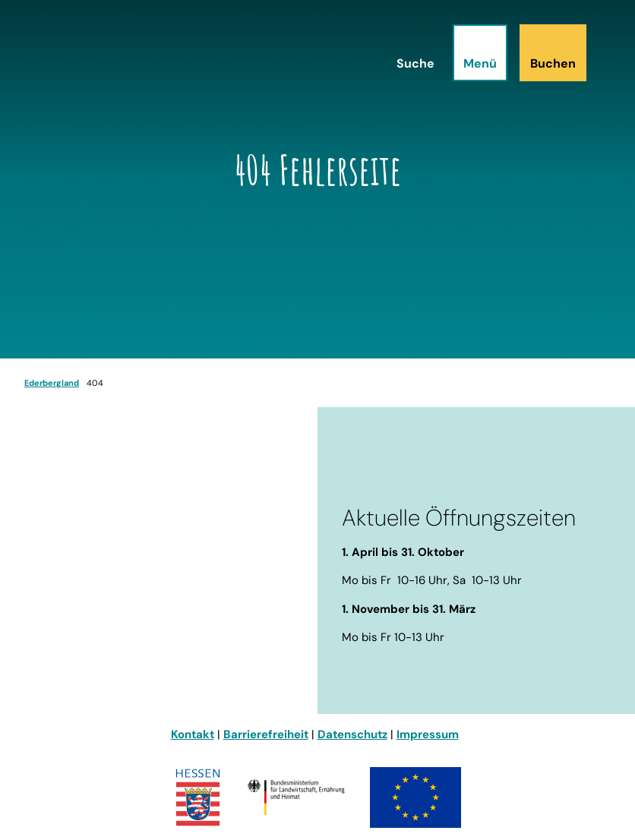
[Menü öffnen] (480, 53)
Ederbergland (52, 383)
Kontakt (193, 734)
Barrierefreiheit (266, 734)
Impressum (428, 734)
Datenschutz (352, 734)
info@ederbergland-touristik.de (114, 646)
